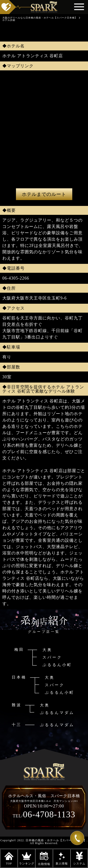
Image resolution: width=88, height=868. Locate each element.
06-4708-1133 (44, 814)
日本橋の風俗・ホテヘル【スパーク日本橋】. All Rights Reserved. (57, 842)
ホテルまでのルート (44, 194)
